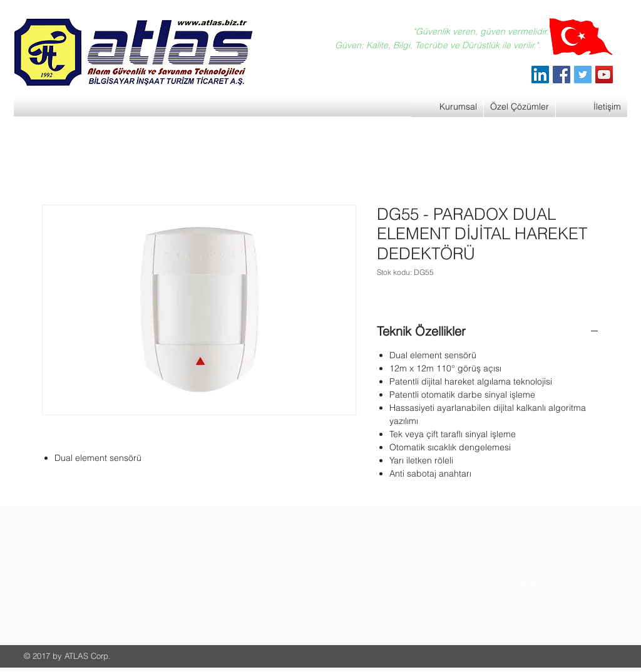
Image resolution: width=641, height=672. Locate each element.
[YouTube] (604, 75)
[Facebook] (562, 75)
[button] (71, 614)
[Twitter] (583, 75)
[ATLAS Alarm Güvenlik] (540, 75)
